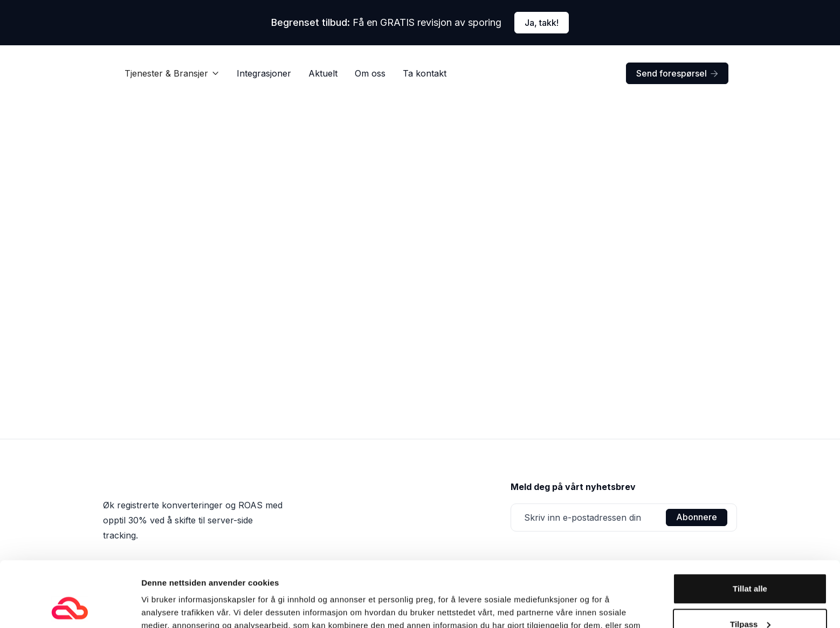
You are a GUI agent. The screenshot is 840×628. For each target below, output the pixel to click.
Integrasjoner (264, 73)
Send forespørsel (677, 73)
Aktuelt (323, 73)
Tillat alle (750, 527)
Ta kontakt (425, 73)
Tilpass (750, 563)
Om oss (370, 73)
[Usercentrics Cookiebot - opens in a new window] (70, 607)
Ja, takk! (542, 23)
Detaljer (156, 607)
